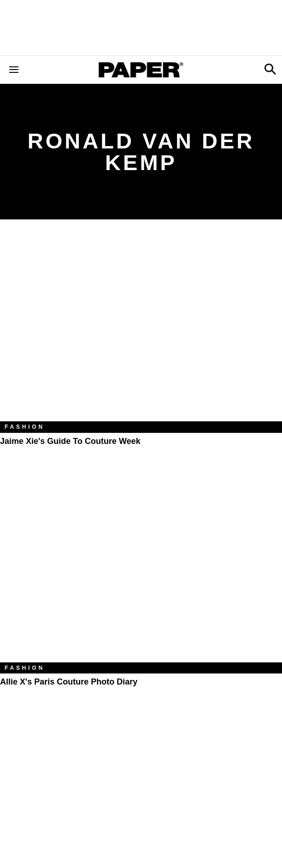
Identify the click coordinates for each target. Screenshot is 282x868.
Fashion (25, 427)
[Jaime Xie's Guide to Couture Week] (141, 327)
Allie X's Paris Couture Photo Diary (69, 682)
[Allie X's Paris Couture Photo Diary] (141, 568)
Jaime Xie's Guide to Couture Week (70, 441)
